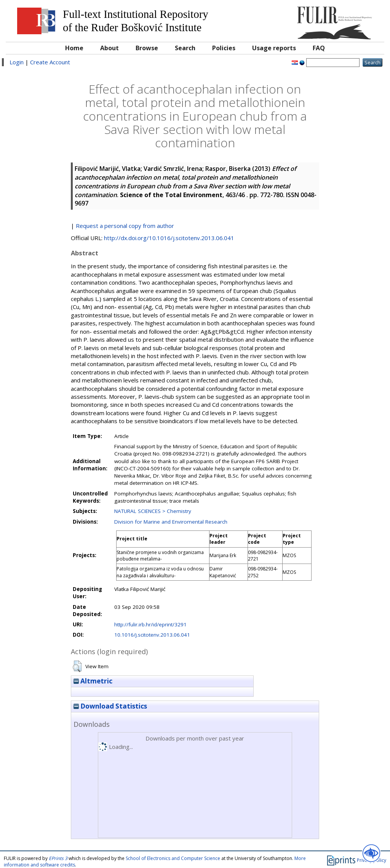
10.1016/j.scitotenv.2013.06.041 (152, 635)
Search (185, 48)
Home (74, 48)
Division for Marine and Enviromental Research (171, 522)
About (109, 48)
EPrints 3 (58, 858)
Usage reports (274, 48)
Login (17, 62)
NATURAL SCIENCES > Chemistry (153, 511)
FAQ (319, 48)
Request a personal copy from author (125, 226)
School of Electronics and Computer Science (173, 858)
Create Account (50, 62)
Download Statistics (110, 706)
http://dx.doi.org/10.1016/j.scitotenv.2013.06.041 (169, 238)
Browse (147, 48)
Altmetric (93, 681)
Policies (224, 48)
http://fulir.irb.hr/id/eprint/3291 (150, 624)
